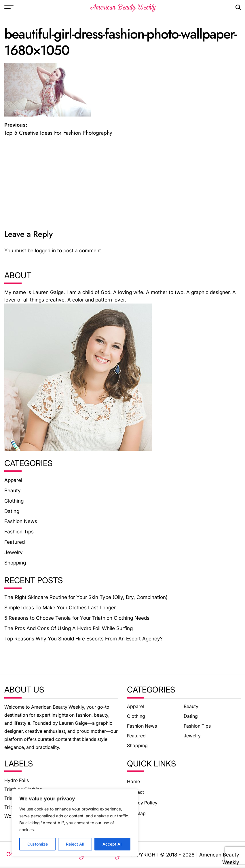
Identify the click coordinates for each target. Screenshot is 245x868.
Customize (38, 844)
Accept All (113, 844)
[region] (75, 823)
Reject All (75, 844)
